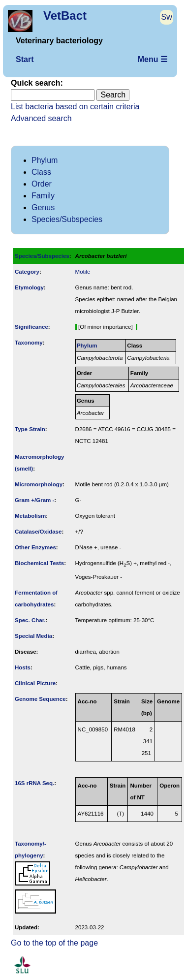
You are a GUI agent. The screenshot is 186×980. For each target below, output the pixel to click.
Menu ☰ (153, 59)
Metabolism (30, 516)
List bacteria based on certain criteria (75, 107)
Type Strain (30, 429)
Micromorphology (39, 484)
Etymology (29, 287)
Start (25, 59)
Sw (167, 17)
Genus (43, 207)
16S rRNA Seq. (34, 783)
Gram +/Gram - (34, 500)
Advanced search (41, 118)
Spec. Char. (30, 620)
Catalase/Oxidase (38, 532)
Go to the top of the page (54, 943)
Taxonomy (29, 343)
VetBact (65, 16)
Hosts (23, 667)
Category (27, 272)
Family (43, 196)
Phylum (45, 160)
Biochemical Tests (39, 563)
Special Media (33, 636)
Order (42, 184)
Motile (83, 272)
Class (41, 172)
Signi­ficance (31, 327)
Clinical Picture (35, 683)
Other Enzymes (35, 547)
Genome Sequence (40, 699)
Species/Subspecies (67, 219)
